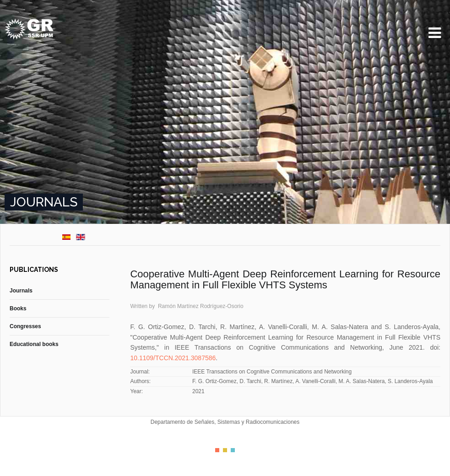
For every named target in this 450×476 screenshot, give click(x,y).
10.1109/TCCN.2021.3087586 (173, 358)
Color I (217, 450)
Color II (225, 450)
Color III (233, 450)
